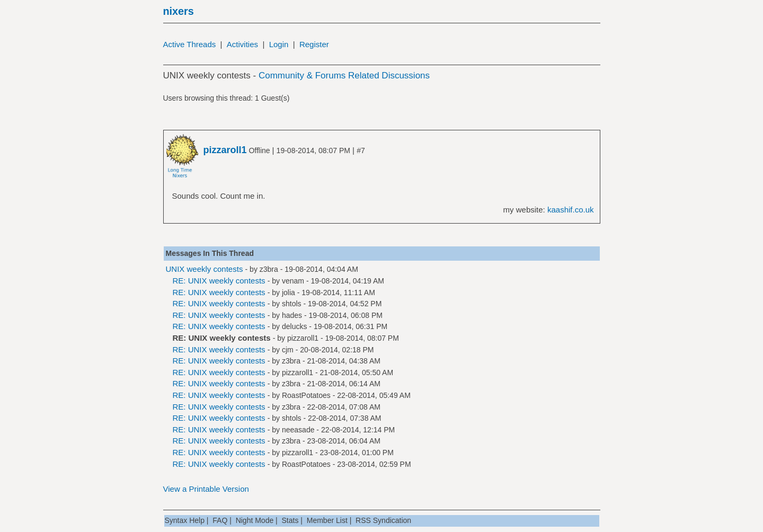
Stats (290, 520)
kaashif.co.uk (571, 210)
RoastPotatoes (306, 395)
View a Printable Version (206, 489)
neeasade (298, 430)
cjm (288, 350)
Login (279, 44)
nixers (179, 11)
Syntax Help (185, 520)
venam (293, 281)
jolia (289, 292)
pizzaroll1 (303, 338)
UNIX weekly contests (205, 269)
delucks (294, 326)
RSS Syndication (383, 520)
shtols (292, 304)
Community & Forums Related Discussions (344, 76)
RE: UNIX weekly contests (219, 281)
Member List (327, 520)
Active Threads (190, 44)
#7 (361, 150)
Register (314, 44)
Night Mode (255, 520)
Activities (242, 44)
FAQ (220, 520)
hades (292, 315)
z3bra (269, 269)
